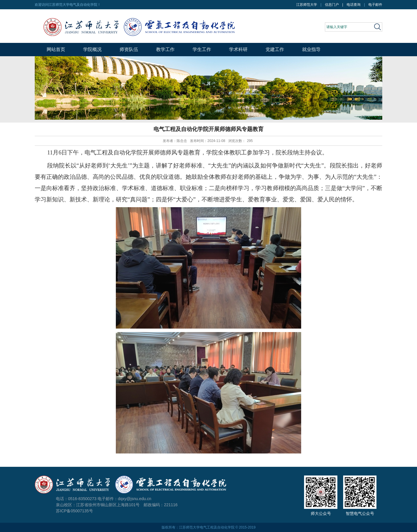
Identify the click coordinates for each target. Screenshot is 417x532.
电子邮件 (375, 5)
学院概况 (92, 49)
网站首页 (56, 49)
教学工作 (165, 49)
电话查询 (354, 5)
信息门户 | (336, 5)
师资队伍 (129, 49)
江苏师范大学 (307, 5)
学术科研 (238, 49)
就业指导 (311, 49)
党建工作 (275, 49)
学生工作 (202, 49)
